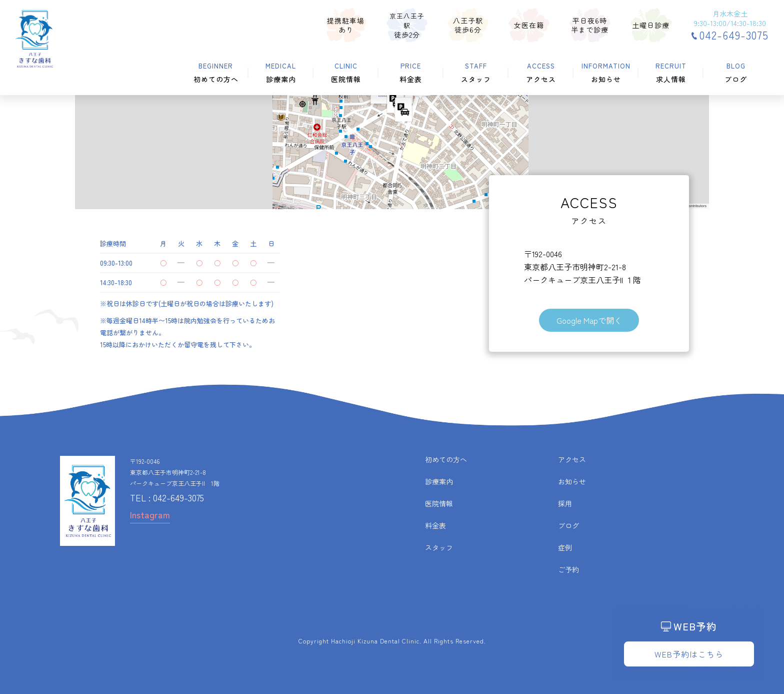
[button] (403, 111)
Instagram (150, 514)
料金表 (435, 525)
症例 (565, 547)
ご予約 (568, 569)
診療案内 (439, 481)
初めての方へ (446, 459)
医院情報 (439, 503)
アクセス (572, 459)
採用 (565, 503)
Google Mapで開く (589, 320)
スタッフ (439, 547)
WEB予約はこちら (689, 654)
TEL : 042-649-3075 (167, 497)
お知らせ (572, 481)
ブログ (568, 525)
